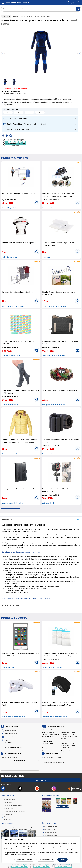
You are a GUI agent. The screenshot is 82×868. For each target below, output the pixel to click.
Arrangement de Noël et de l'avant (53, 405)
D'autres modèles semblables (14, 94)
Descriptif (7, 519)
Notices (6, 817)
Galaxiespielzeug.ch (51, 832)
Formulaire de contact (12, 737)
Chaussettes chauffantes (10, 405)
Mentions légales (9, 808)
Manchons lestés (48, 454)
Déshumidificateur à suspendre (52, 668)
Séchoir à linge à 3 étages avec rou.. (14, 208)
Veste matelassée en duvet (11, 454)
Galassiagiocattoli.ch (51, 835)
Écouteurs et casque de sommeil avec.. (55, 717)
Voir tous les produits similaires (11, 508)
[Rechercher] (78, 9)
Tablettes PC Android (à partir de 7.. (13, 503)
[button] (40, 119)
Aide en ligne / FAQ (11, 731)
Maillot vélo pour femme (10, 257)
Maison (30, 17)
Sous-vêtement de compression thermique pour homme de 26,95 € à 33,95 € (26, 598)
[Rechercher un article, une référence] (41, 9)
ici (34, 855)
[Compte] (73, 3)
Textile (37, 17)
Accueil (15, 17)
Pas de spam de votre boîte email (54, 763)
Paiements (10, 757)
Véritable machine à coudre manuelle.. (14, 717)
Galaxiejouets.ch (50, 829)
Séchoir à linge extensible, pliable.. (13, 306)
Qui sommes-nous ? (10, 800)
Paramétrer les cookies (46, 860)
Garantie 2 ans (48, 760)
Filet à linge (46, 257)
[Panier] (78, 3)
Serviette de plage (8, 668)
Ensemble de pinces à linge (11, 355)
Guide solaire (8, 820)
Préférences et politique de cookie (14, 811)
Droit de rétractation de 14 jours (53, 757)
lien (61, 847)
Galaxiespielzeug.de (51, 826)
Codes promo (8, 814)
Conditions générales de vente (13, 805)
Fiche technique (10, 605)
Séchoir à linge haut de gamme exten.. (55, 306)
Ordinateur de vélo (48, 503)
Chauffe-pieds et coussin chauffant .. (54, 355)
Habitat (22, 17)
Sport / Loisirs (46, 17)
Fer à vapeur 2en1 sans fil (51, 208)
